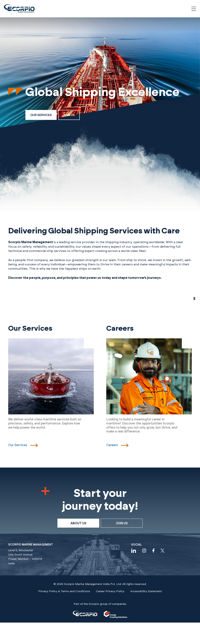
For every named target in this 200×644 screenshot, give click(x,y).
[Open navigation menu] (194, 9)
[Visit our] (85, 615)
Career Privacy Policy (110, 591)
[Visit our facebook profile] (154, 551)
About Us (78, 523)
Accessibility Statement (146, 591)
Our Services (41, 115)
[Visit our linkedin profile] (134, 551)
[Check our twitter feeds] (162, 551)
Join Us (69, 115)
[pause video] (194, 299)
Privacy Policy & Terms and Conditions (64, 591)
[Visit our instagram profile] (144, 551)
